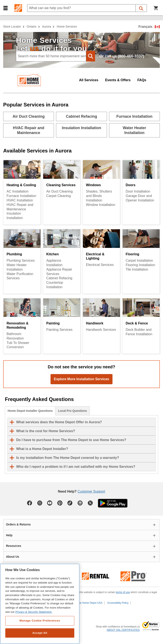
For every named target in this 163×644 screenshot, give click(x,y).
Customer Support (91, 491)
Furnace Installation (21, 196)
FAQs (142, 80)
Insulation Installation (15, 216)
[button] (6, 8)
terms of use (123, 592)
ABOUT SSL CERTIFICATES (123, 630)
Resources (14, 546)
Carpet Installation (139, 261)
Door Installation (138, 191)
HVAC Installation (20, 200)
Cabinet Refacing (59, 278)
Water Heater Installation (17, 267)
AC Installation (18, 191)
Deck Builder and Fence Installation (139, 332)
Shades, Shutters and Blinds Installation (99, 196)
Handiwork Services (101, 330)
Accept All (40, 633)
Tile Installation (137, 269)
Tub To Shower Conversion (18, 345)
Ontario (32, 27)
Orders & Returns (18, 524)
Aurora (47, 27)
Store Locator (12, 27)
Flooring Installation (140, 265)
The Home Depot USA (90, 603)
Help (9, 535)
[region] (40, 604)
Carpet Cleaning (59, 196)
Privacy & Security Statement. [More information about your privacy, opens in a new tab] (34, 612)
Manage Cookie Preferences (40, 621)
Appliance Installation (54, 263)
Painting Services (59, 330)
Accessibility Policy (118, 603)
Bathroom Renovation (15, 336)
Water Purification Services (20, 276)
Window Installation (101, 205)
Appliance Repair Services (59, 272)
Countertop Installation (55, 285)
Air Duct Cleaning (60, 191)
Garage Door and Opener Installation (140, 198)
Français (145, 27)
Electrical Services (100, 265)
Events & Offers (118, 80)
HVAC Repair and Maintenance (20, 207)
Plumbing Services (21, 261)
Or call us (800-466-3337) (122, 56)
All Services (89, 80)
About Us (13, 557)
